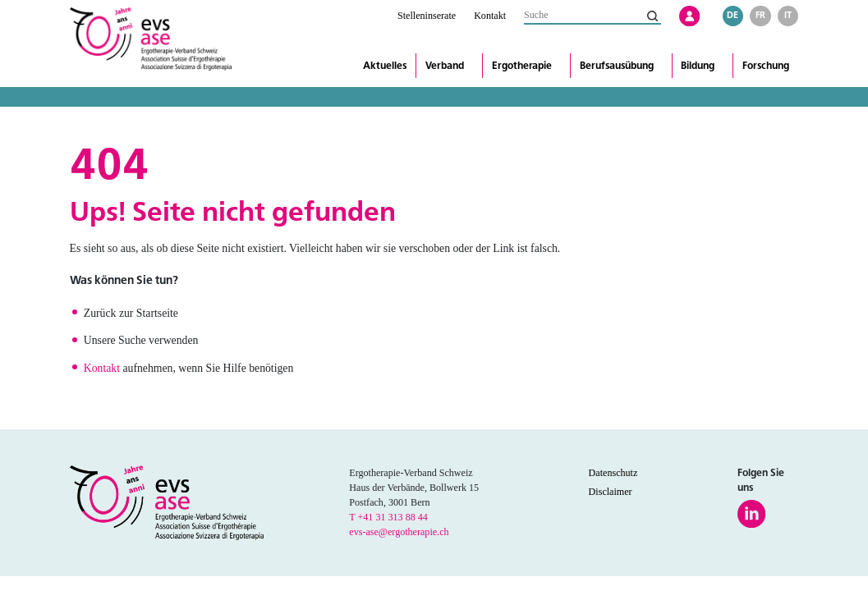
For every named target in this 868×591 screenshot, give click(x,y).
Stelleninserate (427, 16)
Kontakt (490, 16)
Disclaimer (611, 492)
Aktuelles (385, 66)
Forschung (766, 66)
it (788, 15)
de (733, 15)
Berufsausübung (617, 66)
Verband (445, 66)
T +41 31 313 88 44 (388, 517)
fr (760, 15)
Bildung (698, 66)
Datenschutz (613, 473)
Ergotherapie (522, 66)
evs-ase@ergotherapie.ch (399, 532)
